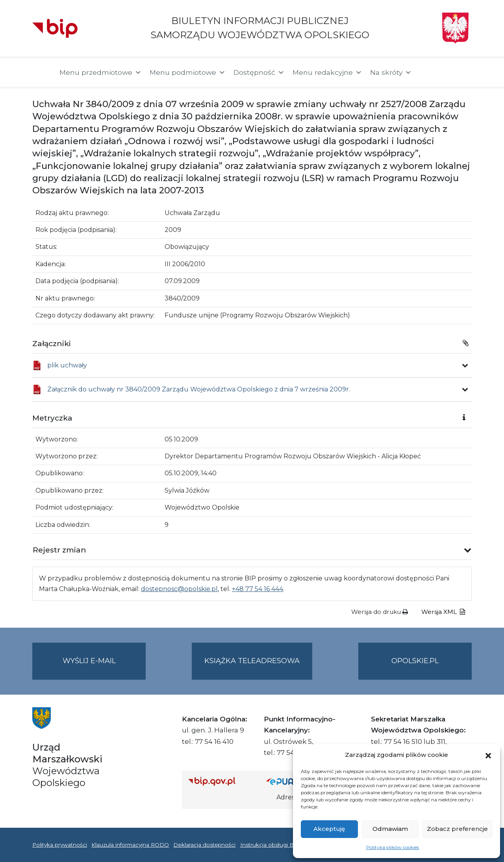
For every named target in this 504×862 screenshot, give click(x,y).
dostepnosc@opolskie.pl (179, 589)
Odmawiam (390, 829)
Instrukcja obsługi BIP (270, 845)
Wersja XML (443, 612)
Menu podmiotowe (188, 72)
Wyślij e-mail (104, 667)
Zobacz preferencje (457, 829)
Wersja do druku (380, 612)
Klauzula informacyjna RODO (130, 845)
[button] (488, 755)
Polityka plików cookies (393, 847)
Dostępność (259, 72)
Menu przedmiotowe (101, 72)
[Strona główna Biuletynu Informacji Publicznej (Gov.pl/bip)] (221, 781)
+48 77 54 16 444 (258, 589)
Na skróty (391, 72)
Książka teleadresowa (252, 661)
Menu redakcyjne (327, 72)
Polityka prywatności (60, 845)
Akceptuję (329, 829)
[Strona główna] (42, 72)
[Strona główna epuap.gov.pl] (292, 781)
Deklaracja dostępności (204, 845)
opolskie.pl (415, 661)
